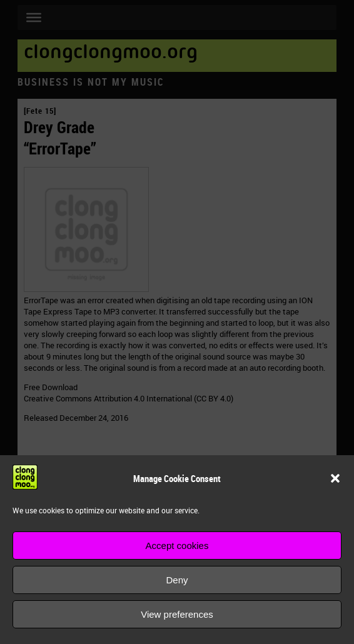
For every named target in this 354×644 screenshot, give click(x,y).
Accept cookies (177, 546)
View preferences (177, 614)
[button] (335, 478)
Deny (177, 580)
